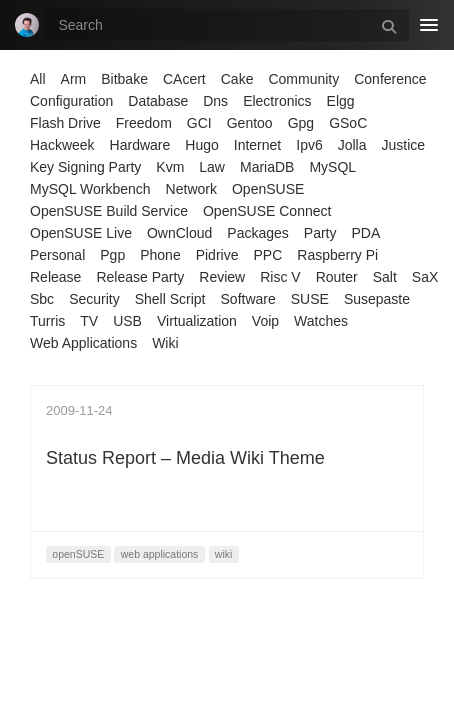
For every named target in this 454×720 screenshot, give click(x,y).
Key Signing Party (85, 167)
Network (191, 189)
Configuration (71, 101)
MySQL (332, 167)
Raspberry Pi (337, 255)
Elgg (341, 101)
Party (320, 233)
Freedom (144, 123)
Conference (390, 79)
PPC (267, 255)
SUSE (310, 299)
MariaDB (267, 167)
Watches (321, 321)
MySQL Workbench (90, 189)
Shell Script (170, 299)
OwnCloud (179, 233)
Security (94, 299)
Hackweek (62, 145)
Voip (265, 321)
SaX (425, 277)
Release (55, 277)
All (38, 79)
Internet (257, 145)
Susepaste (377, 299)
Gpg (301, 123)
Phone (160, 255)
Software (248, 299)
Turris (47, 321)
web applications (160, 554)
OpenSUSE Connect (267, 211)
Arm (74, 79)
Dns (215, 101)
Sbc (42, 299)
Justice (404, 145)
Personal (57, 255)
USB (127, 321)
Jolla (352, 145)
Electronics (277, 101)
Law (212, 167)
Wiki (165, 343)
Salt (385, 277)
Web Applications (83, 343)
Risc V (280, 277)
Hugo (201, 145)
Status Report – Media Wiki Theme (185, 458)
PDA (366, 233)
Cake (237, 79)
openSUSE (78, 554)
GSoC (348, 123)
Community (303, 79)
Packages (257, 233)
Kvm (170, 167)
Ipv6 (309, 145)
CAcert (184, 79)
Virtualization (197, 321)
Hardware (140, 145)
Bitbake (124, 79)
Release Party (140, 277)
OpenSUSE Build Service (109, 211)
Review (222, 277)
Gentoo (250, 123)
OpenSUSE (268, 189)
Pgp (112, 255)
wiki (224, 554)
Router (337, 277)
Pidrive (217, 255)
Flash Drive (65, 123)
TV (89, 321)
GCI (199, 123)
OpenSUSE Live (81, 233)
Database (158, 101)
